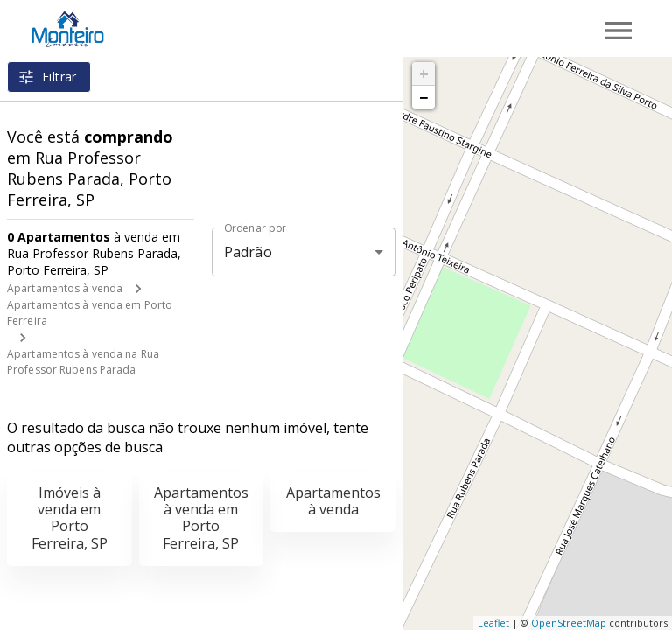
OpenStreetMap (569, 623)
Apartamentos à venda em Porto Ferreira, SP (201, 518)
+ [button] (424, 73)
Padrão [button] (248, 252)
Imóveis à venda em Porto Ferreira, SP (70, 518)
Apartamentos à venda (65, 288)
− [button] (423, 97)
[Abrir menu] (619, 31)
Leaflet (493, 623)
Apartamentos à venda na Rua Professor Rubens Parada (83, 362)
